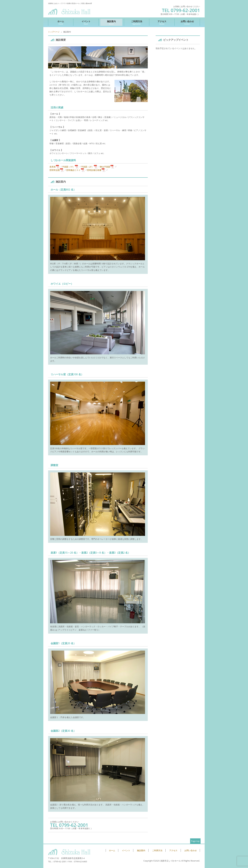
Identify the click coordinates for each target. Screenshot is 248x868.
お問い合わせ (187, 22)
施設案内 (111, 22)
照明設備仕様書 (94, 170)
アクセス (162, 22)
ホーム (61, 22)
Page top (195, 841)
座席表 (53, 167)
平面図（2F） (87, 167)
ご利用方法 (137, 22)
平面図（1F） (68, 167)
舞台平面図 (105, 167)
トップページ (54, 32)
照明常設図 (55, 170)
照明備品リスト (73, 170)
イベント (86, 22)
